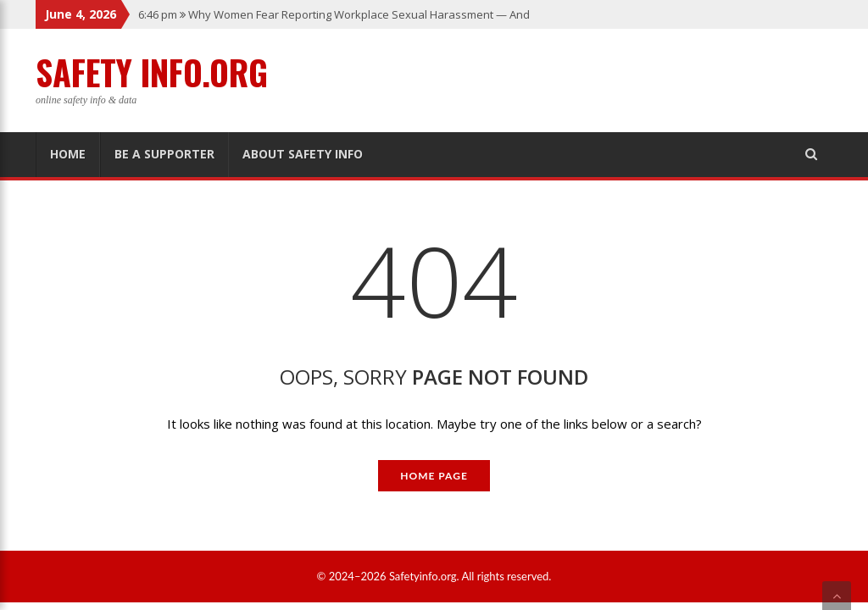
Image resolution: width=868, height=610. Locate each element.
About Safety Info (303, 154)
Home (68, 154)
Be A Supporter (164, 154)
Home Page (434, 476)
